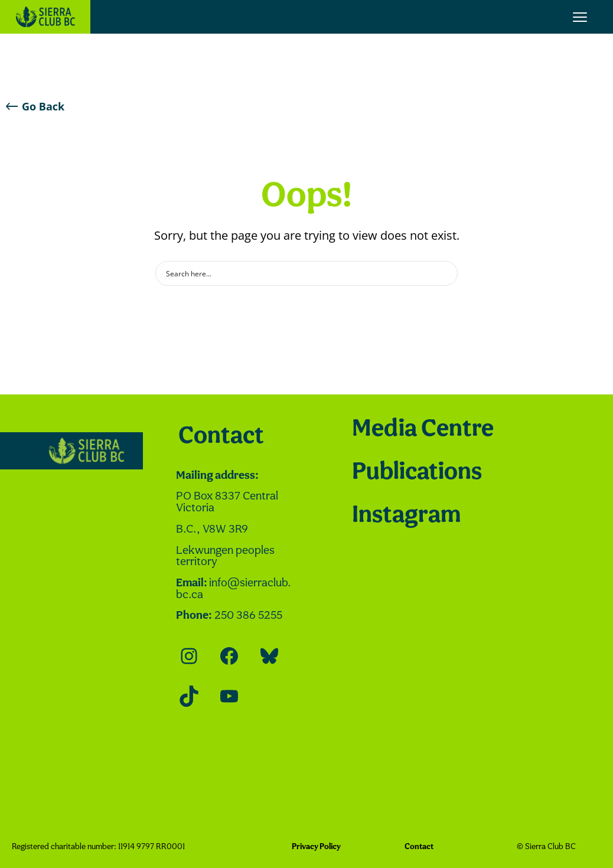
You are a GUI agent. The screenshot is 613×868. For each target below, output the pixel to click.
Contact (221, 437)
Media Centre (423, 430)
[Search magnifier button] (445, 273)
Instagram (406, 516)
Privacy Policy (316, 847)
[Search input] (299, 273)
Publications (417, 473)
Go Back (35, 106)
